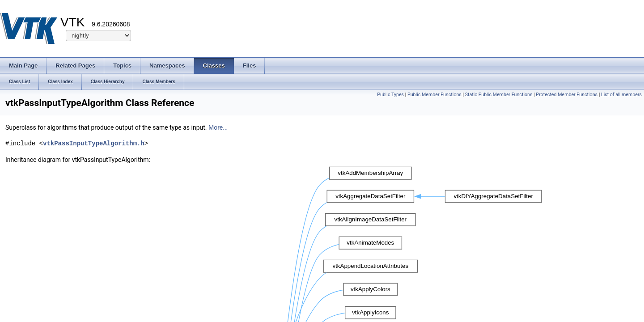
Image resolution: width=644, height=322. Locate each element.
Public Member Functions (434, 95)
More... (218, 127)
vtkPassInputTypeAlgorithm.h (94, 143)
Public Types (390, 95)
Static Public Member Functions (499, 95)
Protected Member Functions (567, 95)
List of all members (621, 95)
